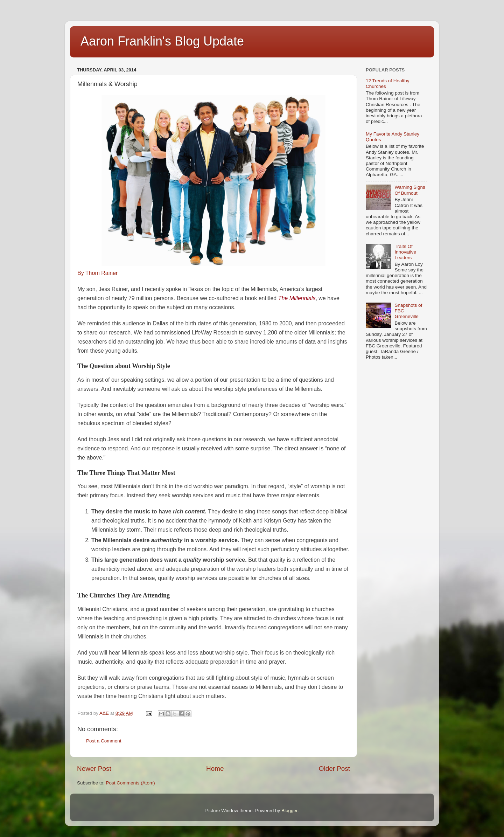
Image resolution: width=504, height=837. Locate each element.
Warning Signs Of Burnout (410, 190)
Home (215, 769)
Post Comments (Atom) (131, 783)
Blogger (289, 811)
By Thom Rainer (97, 273)
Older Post (334, 769)
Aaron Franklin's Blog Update (162, 41)
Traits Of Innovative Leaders (405, 252)
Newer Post (94, 769)
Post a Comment (104, 741)
